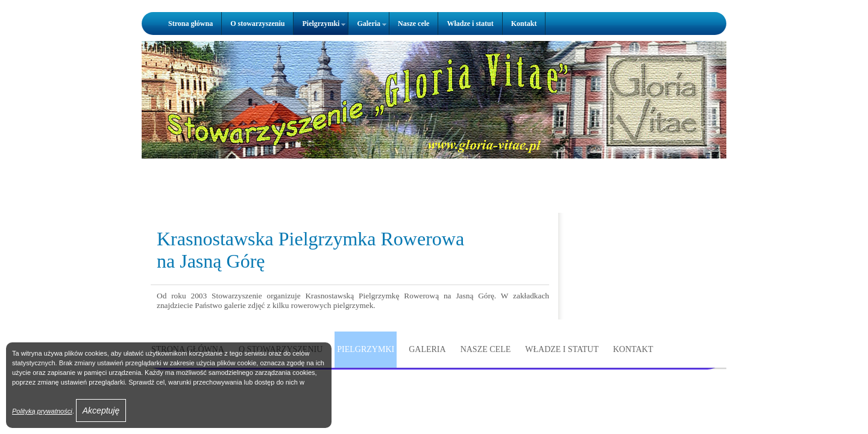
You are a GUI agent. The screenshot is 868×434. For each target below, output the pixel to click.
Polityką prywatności (42, 411)
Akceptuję (101, 410)
